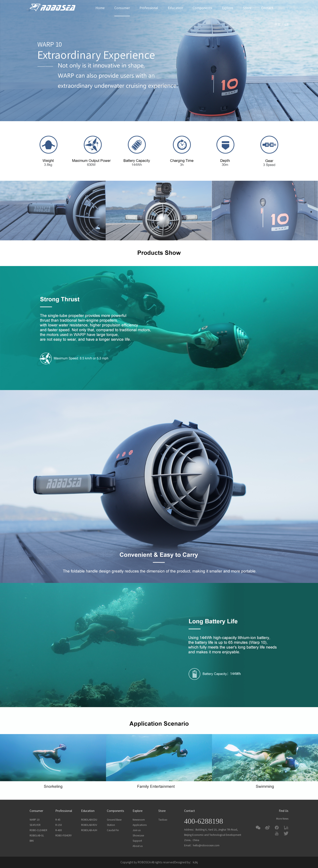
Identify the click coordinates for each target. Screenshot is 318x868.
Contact (267, 8)
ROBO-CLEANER (38, 830)
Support (137, 841)
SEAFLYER (35, 825)
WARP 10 (35, 820)
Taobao (163, 820)
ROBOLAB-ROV (89, 825)
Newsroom (139, 820)
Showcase (138, 835)
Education (175, 8)
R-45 (58, 820)
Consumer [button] (122, 8)
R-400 (59, 830)
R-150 (59, 825)
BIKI (32, 841)
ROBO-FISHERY (64, 835)
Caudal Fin (113, 830)
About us (138, 846)
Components (202, 8)
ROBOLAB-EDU (89, 820)
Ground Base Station (114, 822)
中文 (277, 24)
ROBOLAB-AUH (89, 830)
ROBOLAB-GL (37, 835)
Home (100, 8)
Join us (137, 830)
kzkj (195, 862)
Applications (140, 825)
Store (247, 8)
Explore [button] (228, 8)
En (286, 24)
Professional (149, 8)
